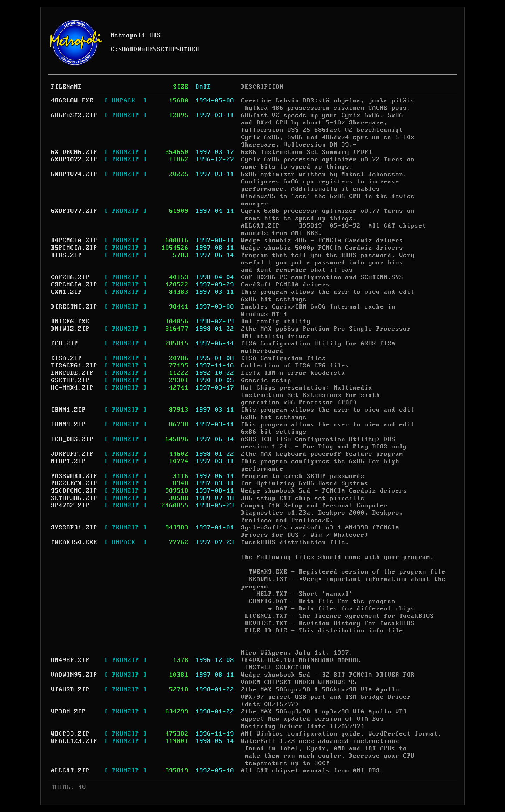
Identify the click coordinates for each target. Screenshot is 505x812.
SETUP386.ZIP (74, 498)
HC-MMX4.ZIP (72, 388)
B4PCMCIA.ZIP (74, 241)
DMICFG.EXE (70, 322)
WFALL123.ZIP (74, 741)
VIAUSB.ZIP (70, 690)
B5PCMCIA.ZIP (74, 248)
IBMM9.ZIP (69, 425)
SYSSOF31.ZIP (74, 528)
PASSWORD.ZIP (74, 476)
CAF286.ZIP (70, 277)
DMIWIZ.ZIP (70, 329)
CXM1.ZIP (67, 292)
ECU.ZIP (65, 344)
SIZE (181, 87)
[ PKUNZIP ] (126, 115)
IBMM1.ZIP (69, 410)
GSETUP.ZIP (70, 380)
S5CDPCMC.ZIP (74, 491)
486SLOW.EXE (72, 101)
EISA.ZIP (67, 358)
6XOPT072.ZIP (74, 160)
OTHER (190, 49)
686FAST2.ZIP (74, 115)
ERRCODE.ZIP (72, 373)
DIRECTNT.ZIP (74, 307)
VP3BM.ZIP (69, 712)
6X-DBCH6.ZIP (74, 152)
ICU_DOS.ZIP (72, 439)
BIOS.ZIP (67, 255)
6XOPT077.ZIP (74, 211)
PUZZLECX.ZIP (74, 483)
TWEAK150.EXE (74, 542)
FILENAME (67, 87)
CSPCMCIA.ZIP (74, 285)
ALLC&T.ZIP (70, 771)
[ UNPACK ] (126, 101)
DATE (203, 87)
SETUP (167, 49)
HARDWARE (138, 49)
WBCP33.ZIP (70, 734)
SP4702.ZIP (70, 506)
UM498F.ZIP (70, 660)
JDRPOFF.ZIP (72, 454)
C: (115, 49)
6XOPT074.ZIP (74, 174)
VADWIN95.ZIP (74, 675)
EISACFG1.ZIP (74, 366)
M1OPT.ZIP (69, 461)
